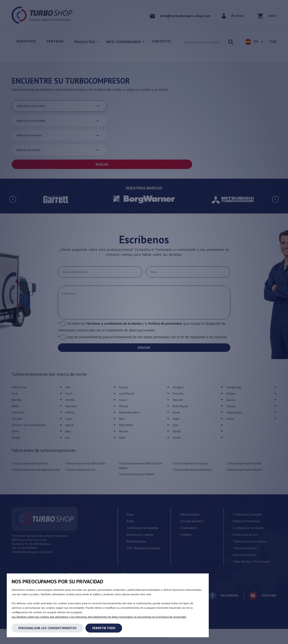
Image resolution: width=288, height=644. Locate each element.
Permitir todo (104, 628)
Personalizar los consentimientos (47, 628)
